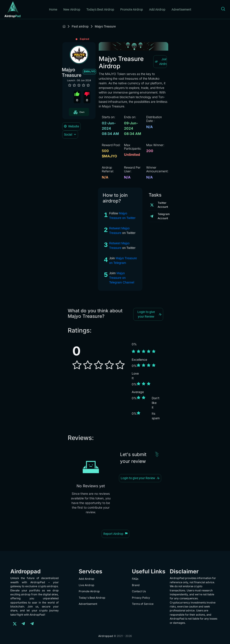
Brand (136, 585)
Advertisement (181, 9)
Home (53, 9)
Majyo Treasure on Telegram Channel (122, 278)
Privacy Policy (141, 598)
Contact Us (139, 591)
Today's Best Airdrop (100, 9)
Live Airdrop (87, 585)
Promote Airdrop (132, 9)
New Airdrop (72, 9)
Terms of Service (143, 604)
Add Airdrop (157, 9)
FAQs (135, 579)
